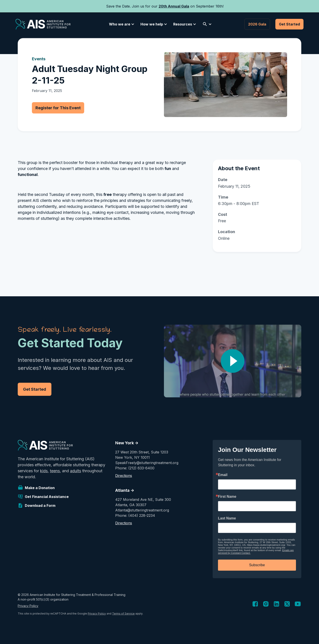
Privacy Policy (28, 606)
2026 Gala (257, 24)
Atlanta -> (125, 490)
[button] (121, 24)
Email (223, 475)
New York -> (127, 443)
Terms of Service (123, 614)
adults (76, 471)
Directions (124, 476)
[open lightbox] (233, 361)
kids (44, 471)
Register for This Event (58, 108)
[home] (43, 24)
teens (55, 471)
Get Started (289, 24)
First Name (227, 497)
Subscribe (257, 565)
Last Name (227, 518)
